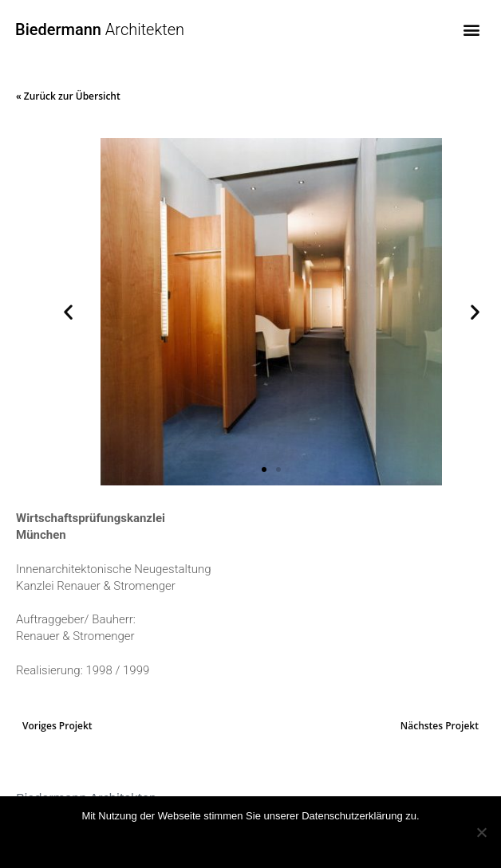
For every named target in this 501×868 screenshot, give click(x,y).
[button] (472, 29)
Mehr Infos (269, 841)
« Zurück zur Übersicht (68, 96)
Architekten (100, 29)
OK (212, 841)
